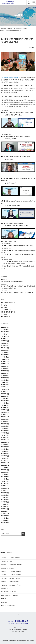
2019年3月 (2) (5, 504)
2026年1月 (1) (5, 332)
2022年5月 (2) (5, 428)
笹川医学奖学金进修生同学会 (10, 78)
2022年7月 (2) (5, 424)
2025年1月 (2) (5, 357)
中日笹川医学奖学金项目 (8, 312)
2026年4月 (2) (5, 327)
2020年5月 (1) (5, 474)
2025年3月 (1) (5, 352)
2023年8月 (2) (5, 396)
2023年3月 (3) (5, 408)
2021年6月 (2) (5, 449)
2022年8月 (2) (5, 421)
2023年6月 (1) (5, 401)
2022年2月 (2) (5, 435)
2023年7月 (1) (5, 398)
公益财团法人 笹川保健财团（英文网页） (11, 585)
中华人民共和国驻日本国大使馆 (8, 592)
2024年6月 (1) (5, 373)
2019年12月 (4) (5, 486)
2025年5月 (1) (5, 348)
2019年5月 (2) (5, 500)
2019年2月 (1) (5, 507)
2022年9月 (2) (5, 419)
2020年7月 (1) (5, 470)
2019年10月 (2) (5, 490)
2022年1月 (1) (5, 438)
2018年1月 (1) (5, 523)
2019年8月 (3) (5, 495)
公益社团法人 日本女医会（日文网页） (11, 578)
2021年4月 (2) (5, 454)
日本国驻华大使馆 (5, 588)
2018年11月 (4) (5, 511)
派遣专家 (3, 307)
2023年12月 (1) (5, 387)
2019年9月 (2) (5, 493)
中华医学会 (4, 599)
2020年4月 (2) (5, 477)
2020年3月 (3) (5, 479)
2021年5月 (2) (5, 451)
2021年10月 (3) (5, 442)
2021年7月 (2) (5, 447)
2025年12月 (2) (5, 334)
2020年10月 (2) (5, 465)
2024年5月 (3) (5, 375)
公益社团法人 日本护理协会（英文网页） (11, 575)
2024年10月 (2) (5, 364)
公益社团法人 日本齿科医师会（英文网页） (12, 565)
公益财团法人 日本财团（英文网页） (10, 582)
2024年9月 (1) (5, 366)
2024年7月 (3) (5, 371)
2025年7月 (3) (5, 345)
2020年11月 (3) (5, 463)
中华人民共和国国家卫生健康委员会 (10, 595)
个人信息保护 (20, 638)
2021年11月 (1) (5, 440)
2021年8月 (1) (5, 444)
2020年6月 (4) (5, 472)
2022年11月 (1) (5, 414)
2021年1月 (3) (5, 458)
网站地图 (26, 638)
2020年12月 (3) (5, 461)
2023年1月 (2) (5, 410)
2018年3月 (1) (5, 520)
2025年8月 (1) (5, 343)
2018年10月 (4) (5, 513)
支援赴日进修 (5, 317)
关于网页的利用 (12, 638)
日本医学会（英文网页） (7, 561)
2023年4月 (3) (5, 405)
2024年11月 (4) (5, 362)
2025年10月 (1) (5, 339)
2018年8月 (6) (5, 516)
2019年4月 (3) (5, 502)
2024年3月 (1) (5, 380)
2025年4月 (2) (5, 350)
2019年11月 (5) (5, 488)
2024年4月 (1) (5, 378)
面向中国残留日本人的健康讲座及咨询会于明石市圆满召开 (18, 291)
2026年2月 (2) (5, 329)
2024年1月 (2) (5, 385)
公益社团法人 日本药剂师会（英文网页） (11, 571)
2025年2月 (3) (5, 355)
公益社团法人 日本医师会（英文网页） (11, 558)
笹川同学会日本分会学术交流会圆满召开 (18, 281)
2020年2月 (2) (5, 481)
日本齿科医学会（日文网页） (8, 568)
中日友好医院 (4, 602)
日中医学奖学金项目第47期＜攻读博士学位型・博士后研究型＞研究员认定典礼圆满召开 (18, 286)
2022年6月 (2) (5, 426)
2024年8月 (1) (5, 368)
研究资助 (3, 314)
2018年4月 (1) (5, 518)
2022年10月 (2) (5, 417)
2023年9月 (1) (5, 394)
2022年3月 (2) (5, 433)
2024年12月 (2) (5, 359)
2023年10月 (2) (5, 392)
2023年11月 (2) (5, 389)
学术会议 (3, 305)
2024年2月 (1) (5, 382)
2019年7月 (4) (5, 497)
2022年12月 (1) (5, 412)
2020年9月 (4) (5, 467)
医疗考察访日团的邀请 (7, 303)
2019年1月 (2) (5, 509)
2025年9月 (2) (5, 341)
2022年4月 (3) (5, 431)
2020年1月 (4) (5, 484)
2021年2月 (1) (5, 456)
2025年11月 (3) (5, 336)
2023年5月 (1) (5, 403)
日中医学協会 (5, 310)
